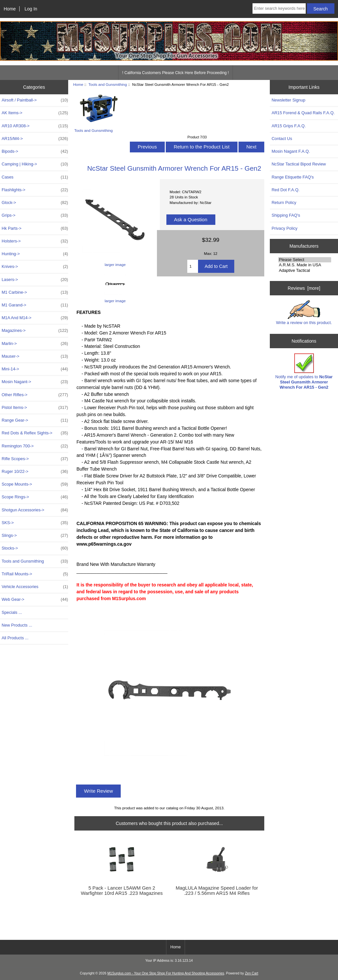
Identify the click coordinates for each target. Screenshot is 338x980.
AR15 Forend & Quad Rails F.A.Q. (303, 113)
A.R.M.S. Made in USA (305, 265)
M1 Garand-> (35, 305)
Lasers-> (35, 280)
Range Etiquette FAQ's (292, 177)
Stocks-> (35, 548)
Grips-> (35, 215)
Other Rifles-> (35, 395)
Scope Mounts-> (35, 484)
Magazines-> (35, 331)
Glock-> (35, 203)
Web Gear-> (35, 599)
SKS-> (35, 523)
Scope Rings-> (35, 497)
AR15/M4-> (35, 139)
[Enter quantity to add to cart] (193, 266)
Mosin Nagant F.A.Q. (291, 151)
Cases (35, 177)
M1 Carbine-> (35, 292)
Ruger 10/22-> (35, 472)
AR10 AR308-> (35, 126)
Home (10, 9)
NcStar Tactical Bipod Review (299, 164)
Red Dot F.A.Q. (285, 190)
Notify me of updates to (304, 372)
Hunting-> (35, 254)
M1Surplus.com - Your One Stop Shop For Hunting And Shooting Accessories (166, 973)
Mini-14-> (35, 369)
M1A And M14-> (35, 318)
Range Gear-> (35, 420)
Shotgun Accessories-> (35, 510)
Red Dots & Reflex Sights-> (35, 433)
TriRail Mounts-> (35, 574)
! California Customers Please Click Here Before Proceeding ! (176, 73)
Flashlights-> (35, 190)
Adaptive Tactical (305, 271)
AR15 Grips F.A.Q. (289, 126)
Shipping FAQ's (286, 215)
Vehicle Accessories (35, 587)
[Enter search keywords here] (279, 8)
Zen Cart (252, 973)
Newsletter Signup (288, 100)
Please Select (305, 260)
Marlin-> (35, 344)
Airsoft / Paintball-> (35, 100)
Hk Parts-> (35, 228)
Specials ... (12, 612)
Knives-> (35, 267)
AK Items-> (35, 113)
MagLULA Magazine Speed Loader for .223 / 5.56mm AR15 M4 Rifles (217, 891)
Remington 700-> (35, 446)
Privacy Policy (284, 228)
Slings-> (35, 536)
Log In (31, 9)
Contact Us (282, 139)
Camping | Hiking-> (35, 164)
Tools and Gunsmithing (108, 84)
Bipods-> (35, 151)
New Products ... (17, 625)
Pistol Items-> (35, 408)
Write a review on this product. (304, 313)
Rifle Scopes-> (35, 459)
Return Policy (284, 202)
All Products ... (15, 638)
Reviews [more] (304, 288)
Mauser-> (35, 356)
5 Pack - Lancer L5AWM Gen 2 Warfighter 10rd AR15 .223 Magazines (122, 891)
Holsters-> (35, 241)
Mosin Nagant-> (35, 382)
